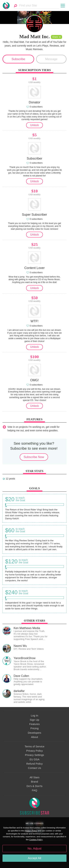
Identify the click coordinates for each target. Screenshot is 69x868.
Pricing (34, 728)
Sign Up (35, 720)
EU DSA (34, 759)
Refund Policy (34, 764)
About (35, 737)
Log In (34, 716)
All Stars (34, 777)
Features (35, 724)
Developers (34, 733)
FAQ (34, 790)
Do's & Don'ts (35, 786)
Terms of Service (34, 746)
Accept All (35, 858)
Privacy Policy (34, 751)
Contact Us (34, 768)
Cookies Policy (36, 840)
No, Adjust (34, 849)
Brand (34, 782)
